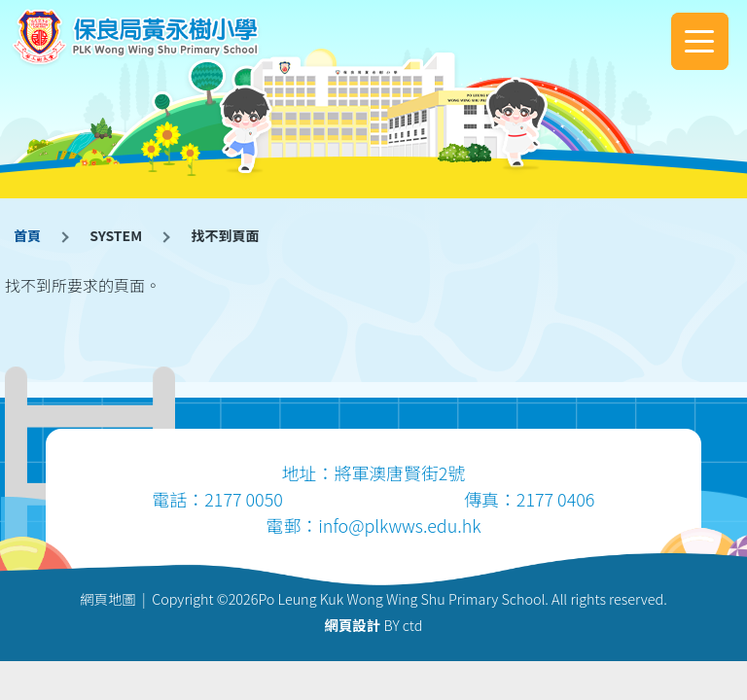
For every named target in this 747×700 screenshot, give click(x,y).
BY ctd (374, 625)
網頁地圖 (108, 598)
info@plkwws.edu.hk (399, 525)
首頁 (27, 235)
